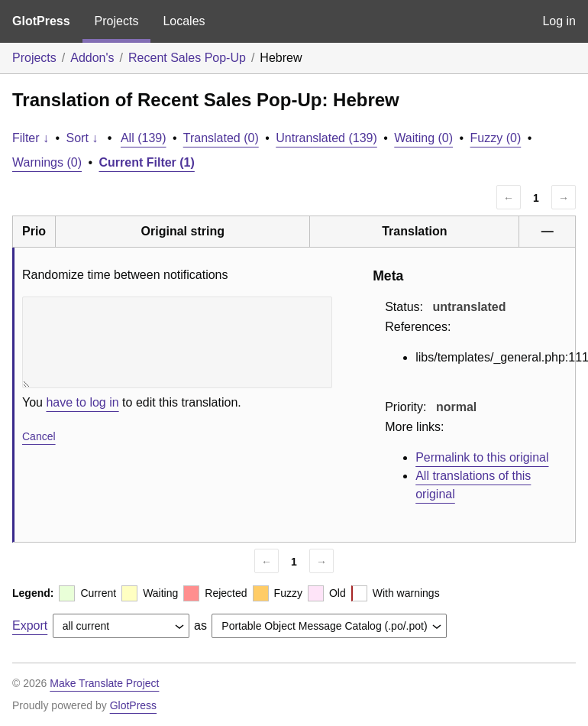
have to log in (82, 402)
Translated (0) (221, 138)
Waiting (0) (423, 138)
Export (30, 626)
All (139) (144, 138)
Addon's (92, 58)
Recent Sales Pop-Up (187, 58)
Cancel (39, 436)
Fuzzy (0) (496, 138)
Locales (184, 21)
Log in (559, 21)
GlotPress (41, 21)
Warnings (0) (47, 162)
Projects (117, 21)
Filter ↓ (31, 138)
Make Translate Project (104, 683)
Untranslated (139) (326, 138)
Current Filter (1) (147, 162)
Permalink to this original (482, 457)
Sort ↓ (82, 138)
